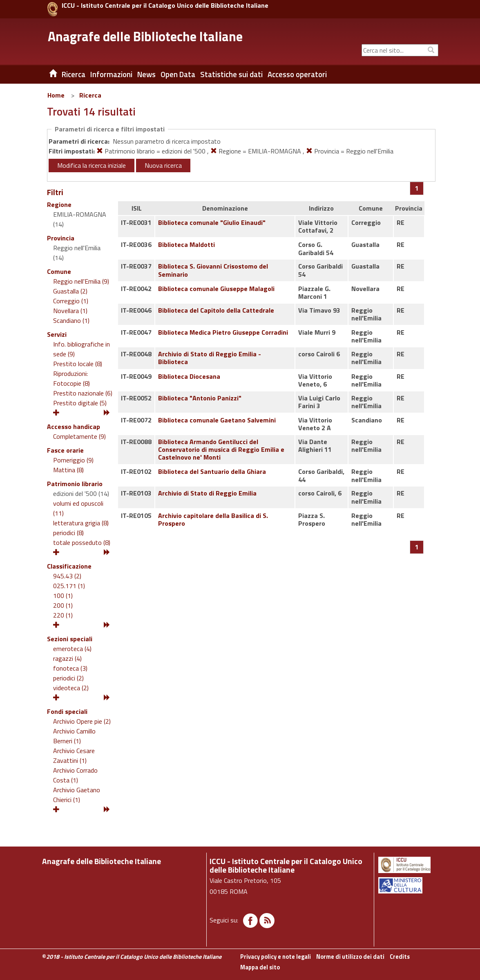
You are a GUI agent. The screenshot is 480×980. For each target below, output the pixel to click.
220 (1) (63, 615)
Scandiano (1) (71, 320)
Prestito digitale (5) (80, 403)
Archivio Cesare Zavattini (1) (74, 756)
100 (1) (63, 596)
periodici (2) (68, 678)
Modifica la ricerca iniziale (92, 165)
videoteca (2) (71, 688)
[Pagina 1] (417, 188)
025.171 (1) (69, 586)
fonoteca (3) (70, 668)
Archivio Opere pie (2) (82, 721)
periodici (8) (68, 533)
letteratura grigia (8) (81, 523)
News (146, 74)
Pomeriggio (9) (73, 460)
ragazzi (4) (67, 658)
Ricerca (90, 95)
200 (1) (63, 605)
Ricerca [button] (74, 74)
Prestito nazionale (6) (83, 393)
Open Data (178, 74)
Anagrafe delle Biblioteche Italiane (145, 36)
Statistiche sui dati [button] (231, 74)
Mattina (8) (68, 470)
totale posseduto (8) (82, 542)
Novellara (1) (70, 311)
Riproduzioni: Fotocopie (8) (71, 378)
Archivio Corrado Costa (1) (75, 775)
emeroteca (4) (72, 649)
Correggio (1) (71, 301)
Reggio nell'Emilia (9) (81, 281)
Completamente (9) (79, 436)
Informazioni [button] (111, 74)
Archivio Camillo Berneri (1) (74, 736)
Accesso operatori (297, 74)
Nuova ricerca (163, 165)
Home (56, 95)
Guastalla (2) (70, 291)
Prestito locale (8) (78, 364)
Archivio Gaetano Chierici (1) (77, 795)
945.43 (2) (67, 576)
